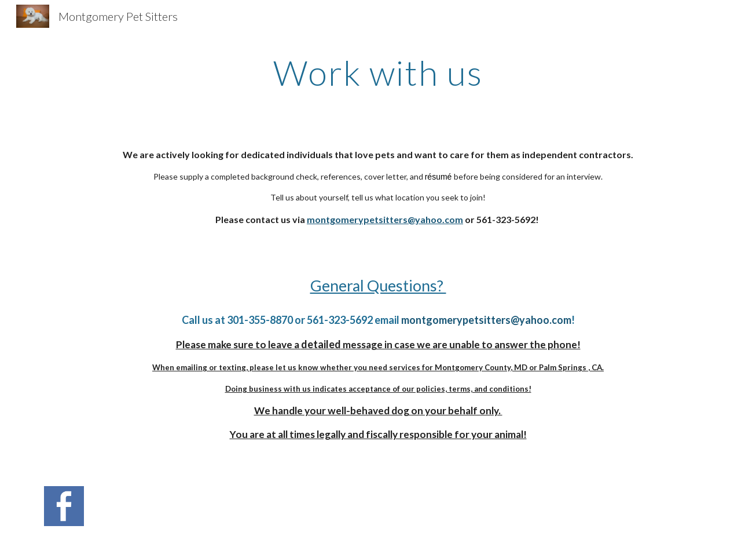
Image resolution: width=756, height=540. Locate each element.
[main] (378, 72)
